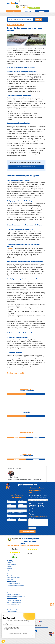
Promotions (9, 566)
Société (8, 1)
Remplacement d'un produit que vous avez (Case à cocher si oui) (38, 496)
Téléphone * (21, 505)
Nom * (9, 500)
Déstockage (34, 8)
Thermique (32, 514)
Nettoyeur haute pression (26, 389)
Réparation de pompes (11, 593)
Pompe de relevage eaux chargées (14, 600)
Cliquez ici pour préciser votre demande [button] (38, 517)
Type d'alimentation (32, 504)
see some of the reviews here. (15, 555)
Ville (19, 518)
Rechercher (38, 19)
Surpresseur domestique (12, 612)
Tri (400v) (31, 511)
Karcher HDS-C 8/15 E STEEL (26, 456)
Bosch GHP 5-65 (26, 412)
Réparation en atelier (11, 574)
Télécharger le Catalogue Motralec (14, 583)
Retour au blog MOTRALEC (15, 25)
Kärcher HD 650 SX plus (26, 434)
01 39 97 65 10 (28, 12)
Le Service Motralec (11, 587)
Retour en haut (52, 604)
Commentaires (32, 518)
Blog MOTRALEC (10, 570)
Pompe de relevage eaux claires (13, 606)
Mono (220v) (32, 508)
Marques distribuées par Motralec (14, 578)
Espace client (12, 1)
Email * (9, 505)
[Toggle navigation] (14, 11)
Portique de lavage (26, 454)
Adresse (9, 514)
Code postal (10, 518)
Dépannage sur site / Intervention (13, 572)
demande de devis (42, 11)
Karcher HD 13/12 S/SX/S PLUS (26, 390)
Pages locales (10, 576)
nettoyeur (12, 249)
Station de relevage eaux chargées (14, 602)
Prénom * (20, 500)
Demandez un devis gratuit (26, 167)
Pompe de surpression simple (13, 610)
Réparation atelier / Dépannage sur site (15, 591)
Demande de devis (36, 394)
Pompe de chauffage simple (12, 608)
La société (9, 563)
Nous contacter (10, 579)
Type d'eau (40, 504)
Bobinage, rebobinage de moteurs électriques (16, 597)
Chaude (41, 507)
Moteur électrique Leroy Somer (13, 604)
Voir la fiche (17, 394)
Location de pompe (11, 589)
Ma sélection (17, 1)
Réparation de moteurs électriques (14, 595)
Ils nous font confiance (11, 564)
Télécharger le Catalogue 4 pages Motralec (15, 585)
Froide (41, 505)
